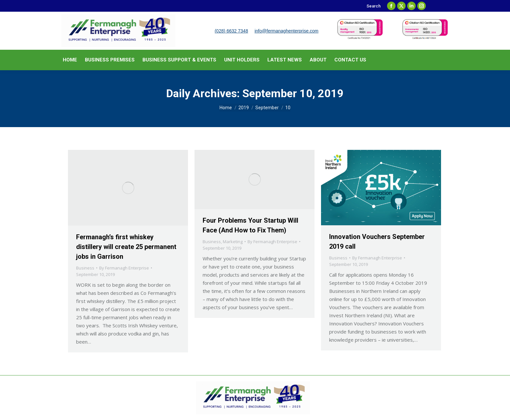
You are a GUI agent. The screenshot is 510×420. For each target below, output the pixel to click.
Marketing (233, 242)
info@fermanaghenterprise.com (287, 31)
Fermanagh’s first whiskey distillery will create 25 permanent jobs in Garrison (126, 247)
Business (85, 268)
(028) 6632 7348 (231, 31)
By (124, 268)
